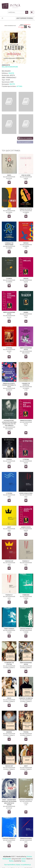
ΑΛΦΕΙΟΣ (26, 179)
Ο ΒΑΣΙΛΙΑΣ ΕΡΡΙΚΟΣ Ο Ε (26, 629)
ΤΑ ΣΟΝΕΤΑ (9, 279)
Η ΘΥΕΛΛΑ (9, 459)
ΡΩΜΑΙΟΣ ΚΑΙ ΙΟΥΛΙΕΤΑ (26, 421)
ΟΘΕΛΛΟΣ (26, 279)
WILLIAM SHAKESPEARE (10, 67)
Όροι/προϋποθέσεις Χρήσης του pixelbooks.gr (18, 865)
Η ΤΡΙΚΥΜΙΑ (9, 348)
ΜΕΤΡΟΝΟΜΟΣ (9, 429)
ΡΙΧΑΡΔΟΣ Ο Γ (26, 561)
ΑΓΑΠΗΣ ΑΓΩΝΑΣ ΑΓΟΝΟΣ (26, 493)
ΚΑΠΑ (9, 497)
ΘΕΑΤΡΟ (12, 84)
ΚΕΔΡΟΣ (11, 73)
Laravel (23, 859)
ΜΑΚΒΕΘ (26, 312)
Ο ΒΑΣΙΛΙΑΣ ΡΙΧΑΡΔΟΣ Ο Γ (9, 839)
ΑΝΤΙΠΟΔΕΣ (9, 179)
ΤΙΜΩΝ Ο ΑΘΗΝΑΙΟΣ (9, 629)
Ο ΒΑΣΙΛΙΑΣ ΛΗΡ (9, 561)
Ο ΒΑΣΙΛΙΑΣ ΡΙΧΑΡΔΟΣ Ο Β (26, 800)
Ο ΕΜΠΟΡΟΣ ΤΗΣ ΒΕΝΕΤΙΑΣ (26, 698)
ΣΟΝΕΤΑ (9, 175)
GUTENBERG (9, 212)
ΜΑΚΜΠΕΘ (9, 732)
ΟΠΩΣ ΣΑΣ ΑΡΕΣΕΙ (26, 175)
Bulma (11, 861)
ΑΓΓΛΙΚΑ (19, 86)
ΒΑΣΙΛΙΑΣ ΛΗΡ (9, 766)
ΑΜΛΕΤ (9, 209)
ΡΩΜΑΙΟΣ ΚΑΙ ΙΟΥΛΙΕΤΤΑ (26, 209)
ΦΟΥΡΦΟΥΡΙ (9, 390)
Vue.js (23, 861)
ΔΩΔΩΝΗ (9, 351)
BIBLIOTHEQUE (26, 353)
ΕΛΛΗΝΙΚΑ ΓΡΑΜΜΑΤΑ (9, 668)
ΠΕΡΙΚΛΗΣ (26, 243)
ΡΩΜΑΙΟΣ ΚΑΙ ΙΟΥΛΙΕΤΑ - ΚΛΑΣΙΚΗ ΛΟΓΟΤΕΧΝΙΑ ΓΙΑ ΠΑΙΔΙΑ (9, 385)
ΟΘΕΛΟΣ (9, 698)
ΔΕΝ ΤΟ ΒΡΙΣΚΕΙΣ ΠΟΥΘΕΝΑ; (25, 18)
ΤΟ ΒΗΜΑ (26, 598)
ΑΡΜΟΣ (9, 463)
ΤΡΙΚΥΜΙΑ (26, 732)
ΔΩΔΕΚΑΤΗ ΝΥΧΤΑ (26, 527)
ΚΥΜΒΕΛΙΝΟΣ (26, 595)
